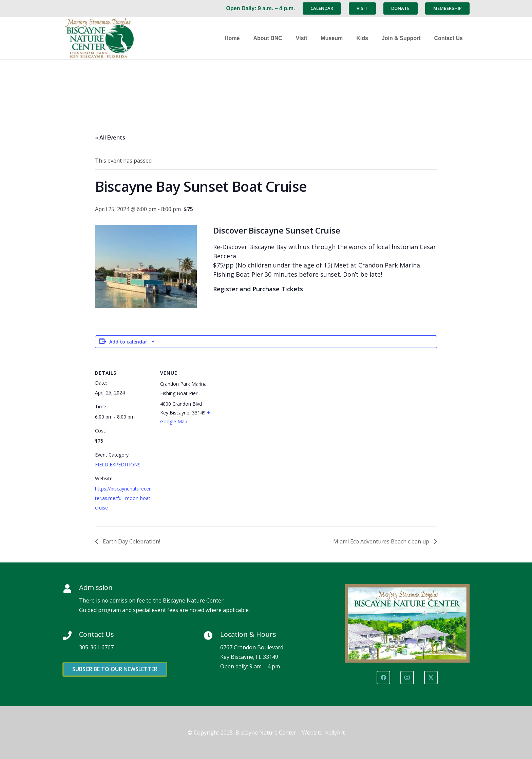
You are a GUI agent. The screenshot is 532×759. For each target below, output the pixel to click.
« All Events (110, 137)
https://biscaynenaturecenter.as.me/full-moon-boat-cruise (123, 498)
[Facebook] (383, 678)
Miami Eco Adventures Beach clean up (382, 541)
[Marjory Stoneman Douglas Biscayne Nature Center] (105, 38)
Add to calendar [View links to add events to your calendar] (128, 342)
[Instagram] (407, 678)
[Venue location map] (261, 406)
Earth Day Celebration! (131, 541)
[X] (431, 678)
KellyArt (335, 733)
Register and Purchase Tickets (258, 289)
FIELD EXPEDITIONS (118, 465)
